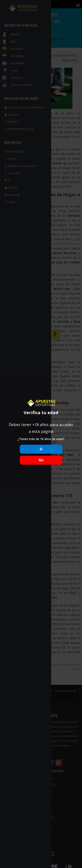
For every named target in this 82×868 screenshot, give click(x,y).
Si (41, 449)
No (41, 460)
